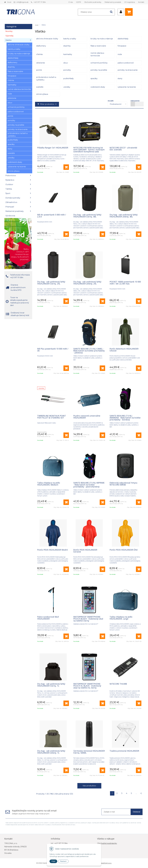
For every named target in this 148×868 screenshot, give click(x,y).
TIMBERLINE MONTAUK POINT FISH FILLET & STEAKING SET (52, 417)
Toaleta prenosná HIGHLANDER (124, 751)
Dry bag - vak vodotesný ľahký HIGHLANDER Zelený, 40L (124, 216)
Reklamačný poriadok (113, 2)
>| (141, 793)
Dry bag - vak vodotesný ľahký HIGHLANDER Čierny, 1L (51, 685)
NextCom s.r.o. (106, 863)
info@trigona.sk (22, 2)
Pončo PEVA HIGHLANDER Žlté (124, 550)
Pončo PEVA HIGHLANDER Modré (52, 550)
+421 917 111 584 (40, 2)
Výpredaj (9, 36)
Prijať (53, 861)
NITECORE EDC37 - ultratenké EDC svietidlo (123, 149)
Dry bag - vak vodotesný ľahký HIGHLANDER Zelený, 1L (51, 752)
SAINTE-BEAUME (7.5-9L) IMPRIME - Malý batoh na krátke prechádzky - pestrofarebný (89, 485)
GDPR (79, 2)
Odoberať (137, 812)
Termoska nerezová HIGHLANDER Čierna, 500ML (89, 752)
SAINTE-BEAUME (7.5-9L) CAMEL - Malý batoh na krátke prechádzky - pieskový (89, 351)
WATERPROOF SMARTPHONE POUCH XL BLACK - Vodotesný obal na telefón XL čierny (87, 686)
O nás (71, 2)
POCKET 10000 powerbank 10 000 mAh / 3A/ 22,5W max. (125, 283)
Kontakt (141, 2)
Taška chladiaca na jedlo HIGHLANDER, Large (121, 618)
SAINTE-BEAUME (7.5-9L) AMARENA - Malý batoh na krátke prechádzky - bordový (125, 418)
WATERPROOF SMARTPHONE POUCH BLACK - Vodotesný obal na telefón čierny (88, 619)
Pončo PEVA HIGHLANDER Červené (85, 551)
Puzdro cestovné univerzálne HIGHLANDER (87, 417)
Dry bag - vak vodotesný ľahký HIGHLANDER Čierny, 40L (87, 216)
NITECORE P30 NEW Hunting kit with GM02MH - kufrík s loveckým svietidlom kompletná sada (89, 150)
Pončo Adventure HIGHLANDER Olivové (124, 350)
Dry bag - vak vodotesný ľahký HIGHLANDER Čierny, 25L (51, 283)
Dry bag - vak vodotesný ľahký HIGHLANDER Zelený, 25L (87, 283)
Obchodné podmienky (93, 2)
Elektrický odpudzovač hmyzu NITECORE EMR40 (123, 484)
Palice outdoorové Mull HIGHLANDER (48, 618)
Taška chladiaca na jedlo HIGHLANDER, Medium (49, 484)
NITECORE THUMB (118, 684)
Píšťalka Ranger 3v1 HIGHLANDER (53, 148)
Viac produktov (89, 786)
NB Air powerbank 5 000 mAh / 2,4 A (52, 216)
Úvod (9, 2)
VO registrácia (130, 2)
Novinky (9, 31)
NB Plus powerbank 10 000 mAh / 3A (53, 350)
